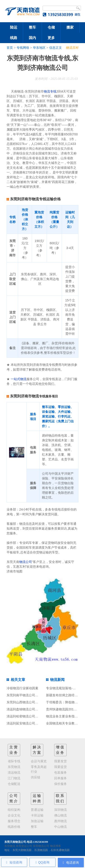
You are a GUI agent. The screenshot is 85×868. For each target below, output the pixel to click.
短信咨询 (14, 862)
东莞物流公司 (41, 846)
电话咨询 (71, 863)
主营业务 (14, 750)
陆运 (14, 27)
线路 (14, 38)
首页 (10, 48)
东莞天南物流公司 (15, 842)
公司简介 (14, 798)
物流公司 (26, 562)
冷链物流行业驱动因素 (22, 688)
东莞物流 (10, 846)
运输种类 (37, 798)
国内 (32, 38)
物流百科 (72, 48)
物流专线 (50, 91)
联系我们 (60, 798)
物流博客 (56, 846)
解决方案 (37, 750)
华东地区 (39, 48)
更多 (51, 38)
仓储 (51, 27)
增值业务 (60, 750)
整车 (32, 27)
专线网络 (23, 48)
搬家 (70, 27)
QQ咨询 (42, 862)
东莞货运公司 (24, 846)
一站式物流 (19, 379)
